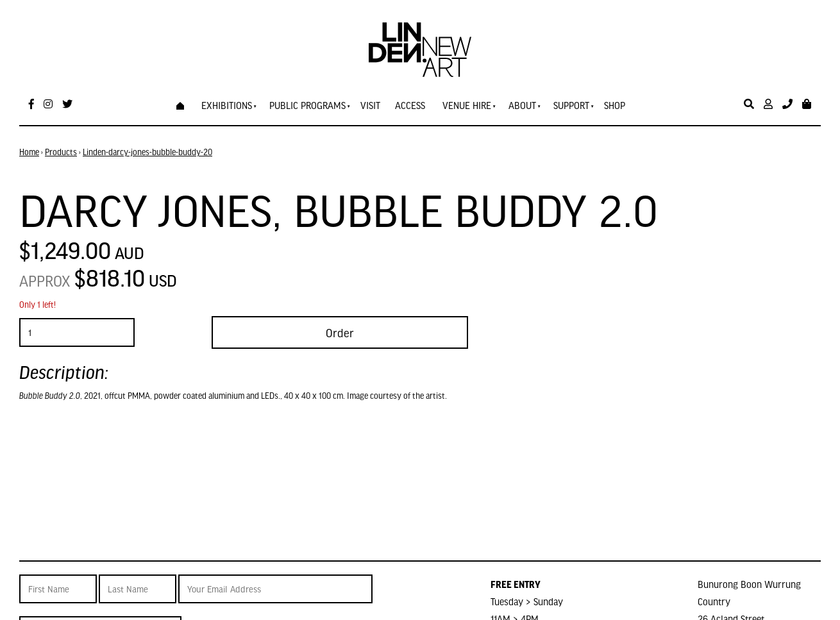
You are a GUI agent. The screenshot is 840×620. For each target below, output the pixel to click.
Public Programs (307, 105)
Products (61, 152)
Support (571, 105)
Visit (370, 105)
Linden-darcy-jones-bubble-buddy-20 (147, 152)
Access (410, 105)
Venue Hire (467, 105)
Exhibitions (227, 105)
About (522, 105)
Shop (615, 105)
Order (340, 332)
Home (29, 152)
